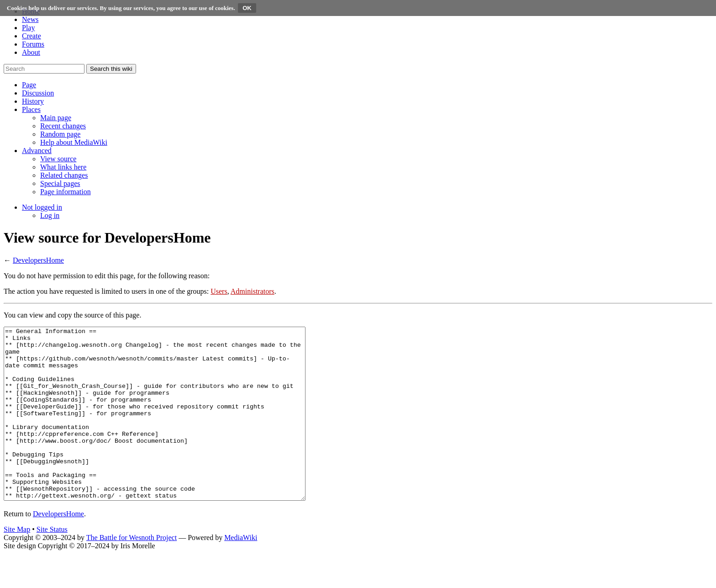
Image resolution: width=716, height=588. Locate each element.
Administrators (253, 291)
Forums (33, 44)
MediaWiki (241, 572)
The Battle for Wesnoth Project (132, 572)
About (31, 52)
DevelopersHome (38, 260)
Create (32, 36)
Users (219, 291)
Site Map (17, 564)
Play (28, 28)
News (30, 19)
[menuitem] (56, 118)
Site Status (52, 564)
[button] (29, 85)
